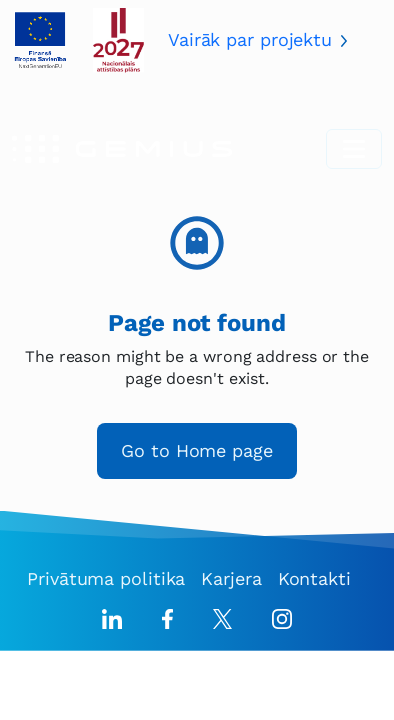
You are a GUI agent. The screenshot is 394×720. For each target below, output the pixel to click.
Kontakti (314, 578)
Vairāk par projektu (250, 39)
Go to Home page (197, 450)
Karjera (231, 578)
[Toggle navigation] (354, 149)
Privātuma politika (106, 578)
